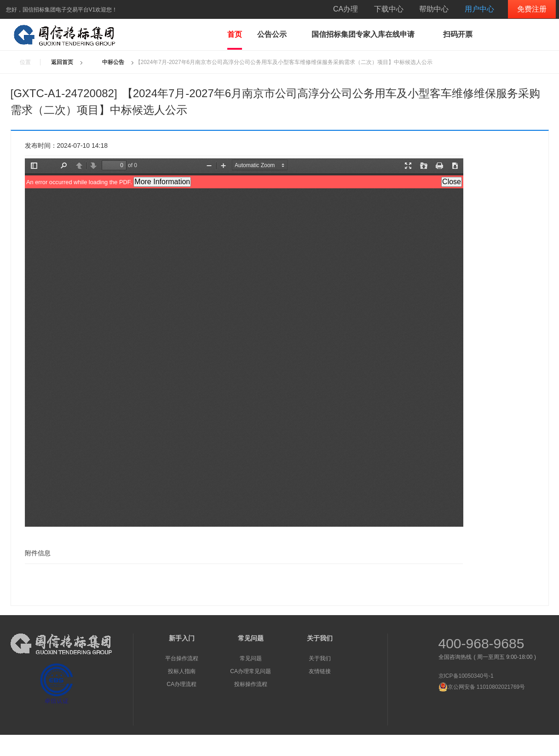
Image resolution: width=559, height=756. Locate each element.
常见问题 (251, 658)
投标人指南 (182, 671)
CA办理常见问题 (251, 671)
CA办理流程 (182, 684)
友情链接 (320, 671)
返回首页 (62, 62)
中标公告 (113, 62)
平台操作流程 (182, 658)
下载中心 (389, 9)
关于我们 (320, 658)
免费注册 (532, 9)
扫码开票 (458, 34)
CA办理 (346, 9)
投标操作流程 (251, 684)
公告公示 (272, 34)
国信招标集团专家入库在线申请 (363, 34)
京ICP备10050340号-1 (466, 676)
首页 (235, 34)
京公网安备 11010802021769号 (482, 687)
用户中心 (479, 9)
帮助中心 (434, 9)
